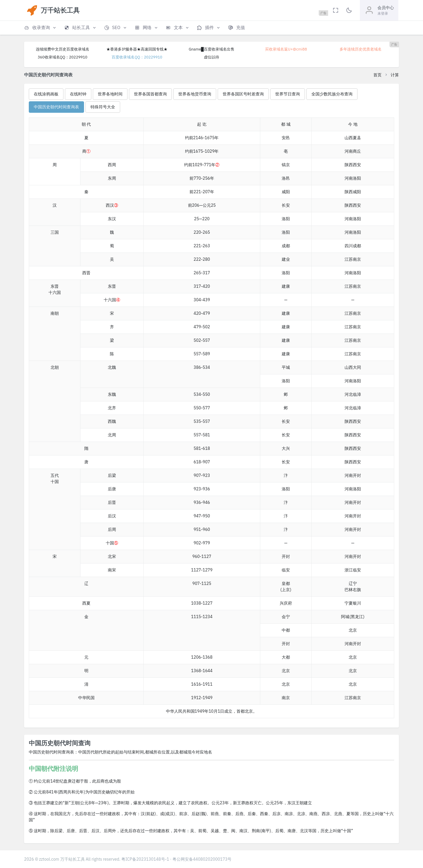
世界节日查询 (288, 94)
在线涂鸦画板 (46, 94)
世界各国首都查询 (150, 94)
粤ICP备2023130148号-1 (145, 859)
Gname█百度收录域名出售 (211, 49)
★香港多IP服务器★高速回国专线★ (137, 49)
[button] (41, 28)
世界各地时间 (110, 94)
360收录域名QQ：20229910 (62, 57)
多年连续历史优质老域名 (361, 49)
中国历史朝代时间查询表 (56, 107)
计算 (395, 75)
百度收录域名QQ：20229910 (137, 57)
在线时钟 (78, 94)
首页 (377, 75)
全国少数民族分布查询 (332, 94)
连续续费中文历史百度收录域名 (63, 49)
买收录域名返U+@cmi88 (286, 49)
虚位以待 (211, 57)
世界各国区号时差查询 (243, 94)
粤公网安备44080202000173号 (202, 859)
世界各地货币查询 (195, 94)
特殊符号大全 (103, 107)
